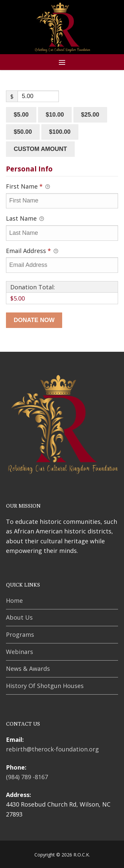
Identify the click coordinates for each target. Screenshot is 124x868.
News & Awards (28, 669)
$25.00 (90, 115)
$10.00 (55, 115)
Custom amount (40, 149)
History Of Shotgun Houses (45, 686)
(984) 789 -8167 (27, 777)
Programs (20, 634)
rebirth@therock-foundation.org (52, 749)
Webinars (20, 652)
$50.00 (23, 132)
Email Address (32, 251)
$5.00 (21, 115)
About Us (19, 617)
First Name (28, 187)
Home (14, 600)
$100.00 (60, 132)
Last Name (25, 219)
